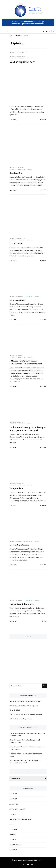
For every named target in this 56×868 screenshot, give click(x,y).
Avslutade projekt (18, 809)
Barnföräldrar (16, 173)
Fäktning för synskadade (20, 819)
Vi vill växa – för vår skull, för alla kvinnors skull (26, 714)
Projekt (13, 840)
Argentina (14, 804)
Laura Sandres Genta (17, 760)
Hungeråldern (16, 488)
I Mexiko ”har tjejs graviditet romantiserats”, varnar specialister (26, 362)
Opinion (30, 58)
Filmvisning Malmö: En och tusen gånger (24, 706)
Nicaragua (14, 830)
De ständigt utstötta (19, 545)
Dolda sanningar (17, 300)
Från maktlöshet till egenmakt (20, 719)
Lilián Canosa (14, 740)
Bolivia (13, 814)
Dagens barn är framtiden (22, 604)
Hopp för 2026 (15, 710)
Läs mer (13, 120)
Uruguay (13, 850)
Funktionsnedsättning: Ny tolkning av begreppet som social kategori (28, 429)
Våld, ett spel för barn (22, 62)
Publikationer (15, 845)
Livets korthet (16, 243)
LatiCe (35, 9)
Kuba (12, 824)
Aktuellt (13, 58)
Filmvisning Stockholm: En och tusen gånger (25, 701)
